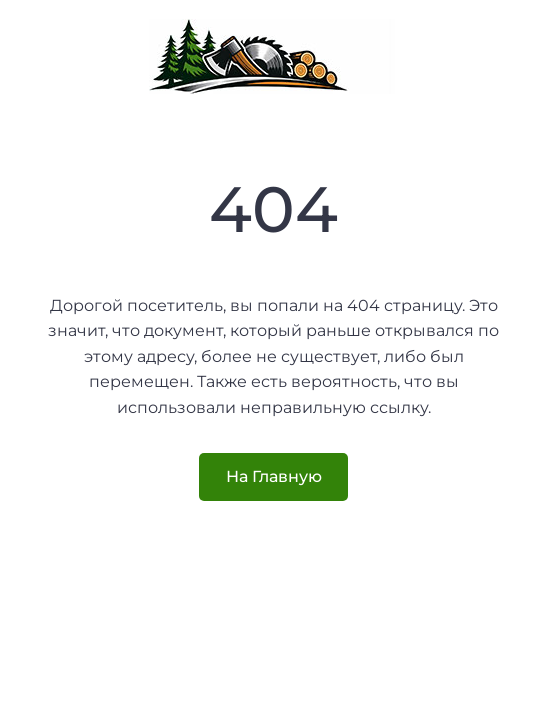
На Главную (274, 476)
